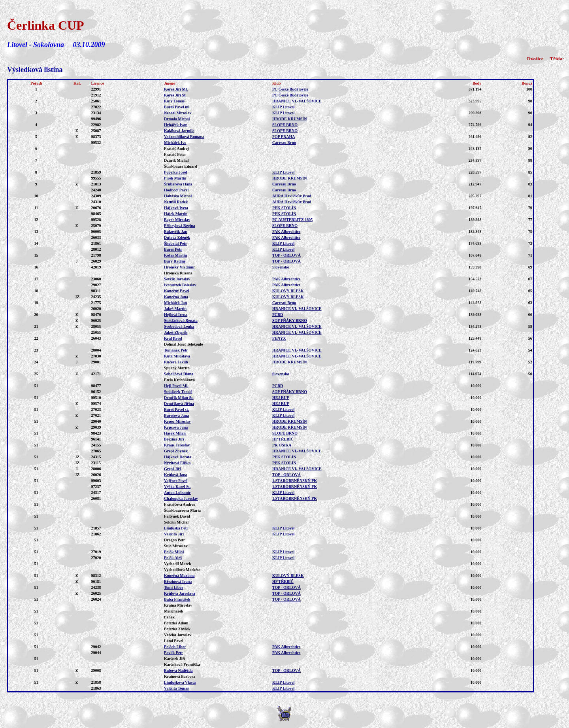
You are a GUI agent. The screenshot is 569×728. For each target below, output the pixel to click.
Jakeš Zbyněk (176, 332)
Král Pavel (173, 338)
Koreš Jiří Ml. (176, 89)
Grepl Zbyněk (176, 451)
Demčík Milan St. (179, 398)
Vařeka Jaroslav (178, 635)
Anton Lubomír (177, 493)
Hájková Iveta (176, 208)
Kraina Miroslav (178, 605)
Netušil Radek (176, 202)
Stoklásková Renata (181, 321)
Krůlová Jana (176, 475)
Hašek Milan (175, 433)
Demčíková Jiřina (179, 404)
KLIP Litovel (283, 107)
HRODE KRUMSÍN (290, 119)
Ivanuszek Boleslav (180, 285)
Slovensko (281, 267)
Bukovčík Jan (176, 232)
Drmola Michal (177, 119)
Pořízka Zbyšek (177, 629)
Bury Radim (174, 261)
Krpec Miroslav (177, 421)
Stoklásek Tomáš (178, 392)
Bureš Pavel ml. (177, 107)
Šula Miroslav (176, 546)
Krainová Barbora (180, 676)
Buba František (177, 599)
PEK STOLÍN (284, 208)
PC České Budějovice (290, 89)
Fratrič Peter (175, 154)
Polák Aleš (173, 558)
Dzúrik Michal (176, 160)
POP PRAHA (284, 137)
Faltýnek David (177, 516)
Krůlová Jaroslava (180, 593)
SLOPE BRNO (285, 125)
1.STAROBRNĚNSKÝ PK (295, 481)
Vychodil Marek (178, 564)
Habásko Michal (178, 196)
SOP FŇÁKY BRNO (290, 321)
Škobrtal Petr (175, 243)
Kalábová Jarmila (179, 131)
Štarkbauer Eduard (181, 166)
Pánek (169, 617)
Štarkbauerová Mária (182, 510)
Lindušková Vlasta (180, 682)
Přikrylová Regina (180, 226)
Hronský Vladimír (179, 267)
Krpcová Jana (176, 427)
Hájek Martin (176, 214)
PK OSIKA (282, 445)
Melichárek (174, 611)
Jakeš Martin (175, 309)
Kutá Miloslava (177, 356)
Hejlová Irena (176, 315)
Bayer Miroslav (177, 220)
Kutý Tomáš (174, 101)
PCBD (278, 315)
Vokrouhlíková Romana (184, 137)
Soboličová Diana (179, 374)
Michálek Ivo (175, 143)
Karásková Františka (182, 665)
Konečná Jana (176, 297)
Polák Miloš (174, 552)
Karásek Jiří (175, 659)
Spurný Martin (177, 368)
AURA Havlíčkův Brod (292, 196)
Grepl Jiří (172, 469)
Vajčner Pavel (176, 481)
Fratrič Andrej (176, 148)
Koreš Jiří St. (175, 95)
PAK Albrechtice (286, 232)
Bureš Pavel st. (176, 409)
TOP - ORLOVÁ (286, 255)
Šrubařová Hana (178, 184)
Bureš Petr (173, 249)
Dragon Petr (174, 540)
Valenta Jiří (174, 534)
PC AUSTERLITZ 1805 (292, 220)
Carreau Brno (284, 143)
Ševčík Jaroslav (177, 279)
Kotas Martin (175, 255)
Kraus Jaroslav (177, 445)
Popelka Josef (176, 172)
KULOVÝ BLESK (288, 291)
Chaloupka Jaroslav (181, 498)
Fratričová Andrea (180, 504)
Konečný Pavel (177, 291)
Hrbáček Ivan (176, 125)
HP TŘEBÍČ (283, 439)
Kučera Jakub (176, 362)
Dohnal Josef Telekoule (183, 344)
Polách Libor (175, 647)
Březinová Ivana (178, 581)
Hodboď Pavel (176, 190)
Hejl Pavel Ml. (176, 386)
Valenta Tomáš (176, 688)
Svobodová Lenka (179, 326)
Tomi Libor (174, 587)
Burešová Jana (176, 415)
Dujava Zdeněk (177, 237)
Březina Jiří (174, 439)
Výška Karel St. (177, 487)
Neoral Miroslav (178, 113)
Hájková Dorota (178, 457)
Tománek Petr (176, 350)
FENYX (279, 338)
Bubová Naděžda (178, 670)
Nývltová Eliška (177, 463)
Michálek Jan (175, 303)
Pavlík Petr (173, 653)
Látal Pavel (174, 641)
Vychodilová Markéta (182, 570)
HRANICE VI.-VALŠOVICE (297, 101)
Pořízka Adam (176, 623)
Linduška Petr (176, 528)
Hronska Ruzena (178, 273)
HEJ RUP (281, 398)
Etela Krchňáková (179, 380)
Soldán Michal (176, 522)
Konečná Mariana (179, 576)
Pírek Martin (175, 178)
